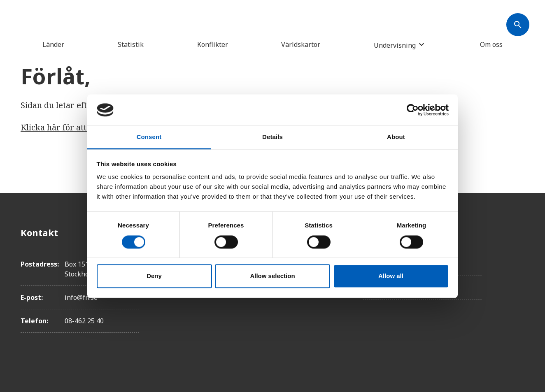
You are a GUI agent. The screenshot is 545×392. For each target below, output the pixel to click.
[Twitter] (518, 255)
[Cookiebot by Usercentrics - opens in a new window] (413, 110)
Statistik (131, 44)
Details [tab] (272, 137)
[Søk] (518, 25)
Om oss (491, 44)
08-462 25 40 (84, 321)
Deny (154, 276)
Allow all (391, 276)
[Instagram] (518, 278)
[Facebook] (518, 232)
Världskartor (301, 44)
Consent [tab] (149, 137)
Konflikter (213, 44)
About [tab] (396, 137)
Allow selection (272, 276)
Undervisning (395, 45)
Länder (53, 44)
